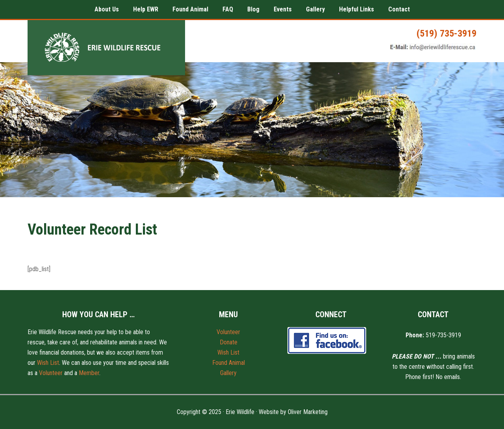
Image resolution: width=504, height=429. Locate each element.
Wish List (48, 363)
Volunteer (51, 373)
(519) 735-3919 (447, 33)
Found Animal (229, 363)
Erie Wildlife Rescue (106, 48)
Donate (229, 342)
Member (89, 373)
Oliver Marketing (308, 412)
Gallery (228, 373)
